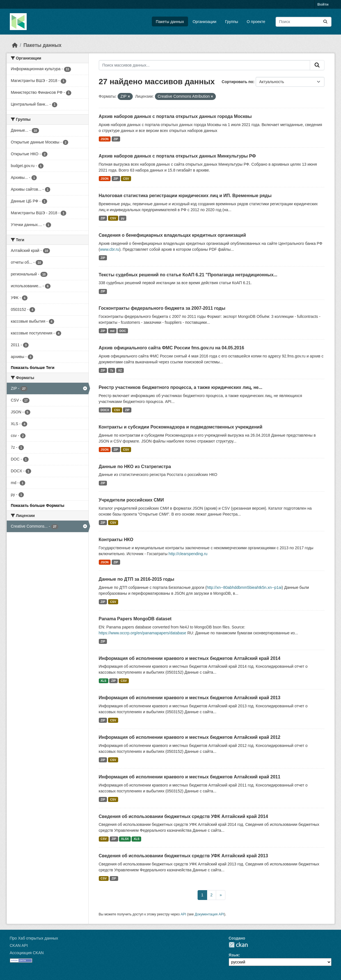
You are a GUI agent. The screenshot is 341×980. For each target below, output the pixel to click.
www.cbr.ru (109, 249)
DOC (123, 331)
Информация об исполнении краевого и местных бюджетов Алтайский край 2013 (190, 698)
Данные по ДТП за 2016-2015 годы (137, 579)
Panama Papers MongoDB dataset (135, 619)
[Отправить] (325, 22)
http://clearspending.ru (188, 554)
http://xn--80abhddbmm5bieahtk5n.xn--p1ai (244, 587)
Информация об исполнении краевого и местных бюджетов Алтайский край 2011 (190, 777)
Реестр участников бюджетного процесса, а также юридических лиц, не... (181, 387)
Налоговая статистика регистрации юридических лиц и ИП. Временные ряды (185, 196)
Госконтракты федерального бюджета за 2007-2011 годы (162, 308)
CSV (126, 179)
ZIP (116, 139)
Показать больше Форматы (38, 505)
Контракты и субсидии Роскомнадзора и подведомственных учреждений (181, 427)
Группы (232, 22)
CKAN (238, 945)
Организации (204, 22)
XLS (103, 681)
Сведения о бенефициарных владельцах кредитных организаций (172, 235)
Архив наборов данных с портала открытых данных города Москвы (175, 116)
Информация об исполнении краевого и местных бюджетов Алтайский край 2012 (190, 737)
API (183, 914)
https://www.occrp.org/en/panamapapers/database (143, 633)
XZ (120, 370)
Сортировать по (237, 82)
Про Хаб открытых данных (34, 938)
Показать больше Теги (33, 368)
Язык (234, 955)
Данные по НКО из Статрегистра (135, 467)
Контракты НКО (116, 540)
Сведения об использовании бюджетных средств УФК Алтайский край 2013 (183, 856)
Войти (323, 4)
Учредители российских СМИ (131, 500)
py (123, 218)
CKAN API (19, 945)
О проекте (256, 22)
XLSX (125, 839)
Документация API (210, 914)
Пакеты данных (170, 22)
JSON (105, 139)
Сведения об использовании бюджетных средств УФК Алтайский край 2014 (183, 816)
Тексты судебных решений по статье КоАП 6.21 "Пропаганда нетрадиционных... (188, 275)
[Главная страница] (15, 45)
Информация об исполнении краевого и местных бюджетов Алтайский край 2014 (190, 658)
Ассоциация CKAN (27, 953)
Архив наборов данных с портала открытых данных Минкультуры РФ (177, 156)
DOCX (105, 410)
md (112, 331)
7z (112, 370)
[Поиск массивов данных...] (304, 22)
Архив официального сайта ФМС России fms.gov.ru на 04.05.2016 (171, 348)
